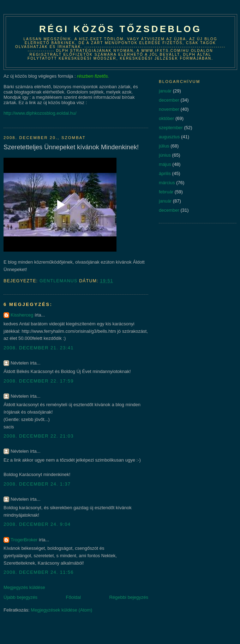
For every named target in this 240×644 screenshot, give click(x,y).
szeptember (171, 128)
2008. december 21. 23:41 (39, 348)
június (165, 155)
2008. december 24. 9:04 (37, 524)
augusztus (169, 137)
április (165, 173)
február (166, 192)
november (169, 109)
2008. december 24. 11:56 (39, 572)
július (164, 146)
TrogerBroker (24, 540)
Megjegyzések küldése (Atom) (61, 610)
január (165, 91)
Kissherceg (22, 315)
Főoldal (73, 597)
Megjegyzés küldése (24, 587)
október (166, 118)
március (167, 183)
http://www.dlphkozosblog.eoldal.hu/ (40, 113)
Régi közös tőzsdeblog (120, 29)
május (165, 164)
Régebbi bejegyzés (129, 597)
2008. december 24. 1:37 (37, 484)
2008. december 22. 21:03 (39, 436)
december (169, 100)
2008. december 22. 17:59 (39, 381)
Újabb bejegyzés (20, 597)
